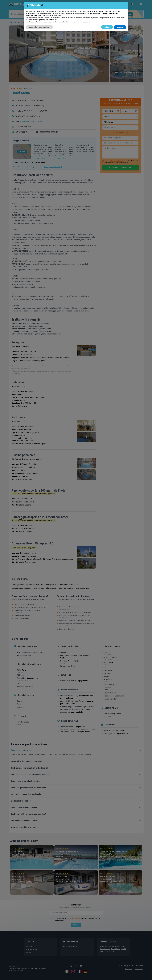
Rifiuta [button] (107, 27)
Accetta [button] (120, 27)
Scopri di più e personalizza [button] (39, 27)
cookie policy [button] (57, 16)
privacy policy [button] (102, 11)
